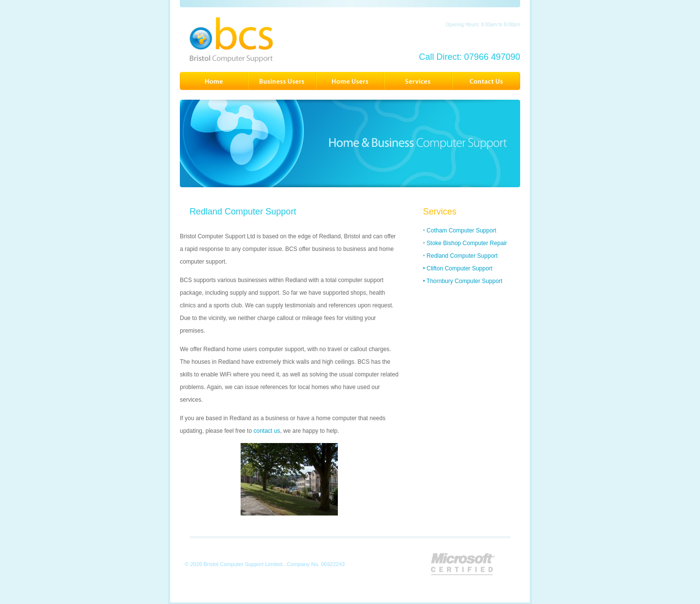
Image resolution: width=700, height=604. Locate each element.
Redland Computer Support (462, 256)
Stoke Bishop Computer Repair (467, 243)
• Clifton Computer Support (458, 268)
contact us (267, 431)
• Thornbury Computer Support (463, 281)
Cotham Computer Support (462, 231)
